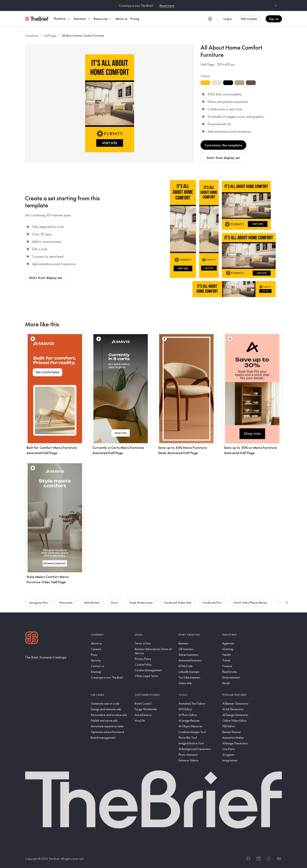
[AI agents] (241, 755)
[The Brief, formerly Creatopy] (46, 657)
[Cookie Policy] (153, 664)
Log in (228, 19)
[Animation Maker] (241, 738)
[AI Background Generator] (197, 749)
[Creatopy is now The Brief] (110, 677)
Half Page (50, 35)
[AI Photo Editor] (197, 715)
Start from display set (223, 158)
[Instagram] (269, 859)
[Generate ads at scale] (110, 703)
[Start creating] (197, 635)
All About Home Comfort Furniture (83, 35)
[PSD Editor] (241, 726)
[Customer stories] (153, 695)
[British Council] (153, 703)
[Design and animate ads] (110, 709)
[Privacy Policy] (153, 659)
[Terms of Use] (153, 643)
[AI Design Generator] (241, 715)
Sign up (274, 19)
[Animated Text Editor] (197, 703)
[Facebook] (248, 859)
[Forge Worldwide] (153, 709)
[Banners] (197, 643)
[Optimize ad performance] (110, 732)
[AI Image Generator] (241, 743)
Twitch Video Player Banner (250, 604)
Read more (167, 5)
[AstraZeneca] (153, 715)
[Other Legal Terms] (153, 676)
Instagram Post (39, 604)
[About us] (110, 643)
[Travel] (241, 660)
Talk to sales (249, 19)
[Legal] (153, 635)
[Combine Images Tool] (197, 732)
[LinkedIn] (258, 859)
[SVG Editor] (197, 709)
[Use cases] (110, 695)
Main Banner (92, 604)
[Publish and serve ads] (110, 721)
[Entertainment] (241, 677)
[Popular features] (241, 695)
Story (114, 604)
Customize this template (223, 145)
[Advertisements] (197, 655)
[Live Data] (241, 749)
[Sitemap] (110, 672)
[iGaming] (241, 649)
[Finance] (241, 666)
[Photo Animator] (197, 755)
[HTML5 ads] (197, 666)
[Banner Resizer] (241, 732)
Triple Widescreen (141, 604)
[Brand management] (110, 738)
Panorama (66, 604)
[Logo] (32, 638)
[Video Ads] (197, 683)
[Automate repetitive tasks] (110, 726)
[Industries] (241, 635)
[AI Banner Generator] (241, 703)
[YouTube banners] (197, 677)
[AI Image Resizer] (197, 721)
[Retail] (241, 683)
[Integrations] (241, 760)
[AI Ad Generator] (241, 709)
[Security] (110, 660)
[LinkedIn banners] (197, 672)
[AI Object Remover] (197, 726)
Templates (32, 35)
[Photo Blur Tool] (197, 738)
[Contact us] (110, 666)
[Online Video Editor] (241, 721)
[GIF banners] (197, 649)
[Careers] (110, 649)
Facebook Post (212, 604)
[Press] (110, 655)
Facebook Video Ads (178, 604)
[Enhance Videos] (197, 760)
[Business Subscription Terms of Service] (153, 651)
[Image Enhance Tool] (197, 743)
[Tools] (197, 695)
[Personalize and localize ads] (110, 715)
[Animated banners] (197, 660)
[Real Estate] (241, 672)
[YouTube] (279, 859)
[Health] (241, 655)
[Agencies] (241, 643)
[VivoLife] (153, 721)
